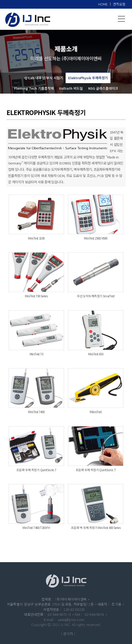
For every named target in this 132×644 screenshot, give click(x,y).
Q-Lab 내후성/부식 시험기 (44, 78)
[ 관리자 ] (68, 634)
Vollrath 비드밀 (71, 88)
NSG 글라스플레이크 (103, 88)
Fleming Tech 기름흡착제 (34, 88)
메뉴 (122, 19)
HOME (103, 4)
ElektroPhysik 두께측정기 (88, 78)
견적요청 (119, 4)
